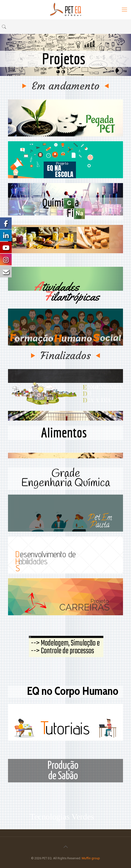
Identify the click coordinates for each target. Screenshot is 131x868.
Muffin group (91, 858)
